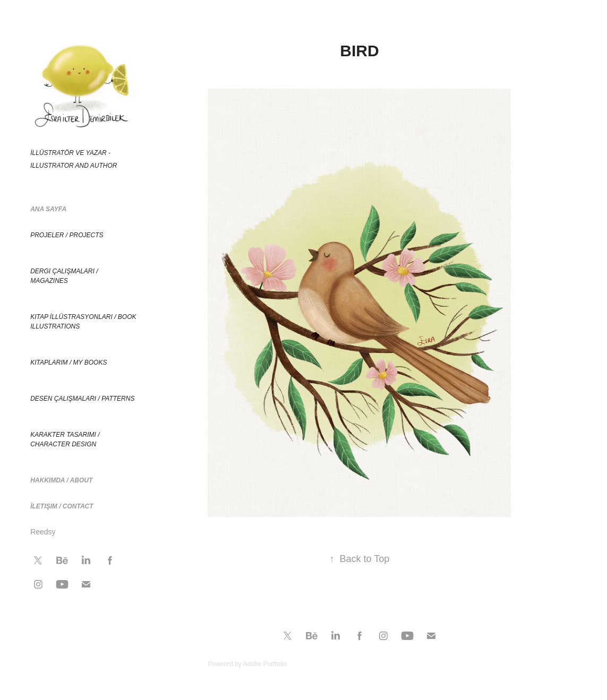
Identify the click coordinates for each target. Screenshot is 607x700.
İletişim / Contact (62, 506)
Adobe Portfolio (265, 664)
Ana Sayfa (48, 209)
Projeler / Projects (67, 235)
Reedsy (43, 532)
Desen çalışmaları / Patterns (82, 399)
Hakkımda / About (61, 480)
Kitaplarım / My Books (69, 362)
